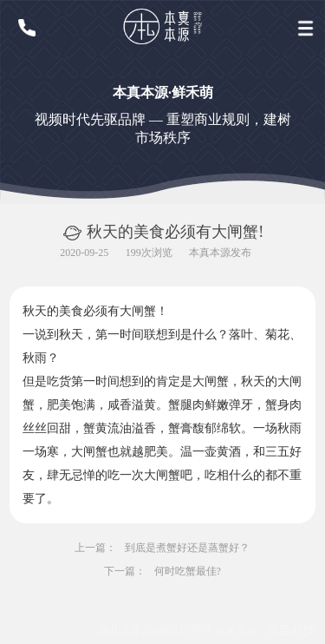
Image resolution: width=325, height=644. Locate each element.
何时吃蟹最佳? (188, 571)
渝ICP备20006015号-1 (155, 631)
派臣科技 (291, 631)
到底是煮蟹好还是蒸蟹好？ (188, 548)
